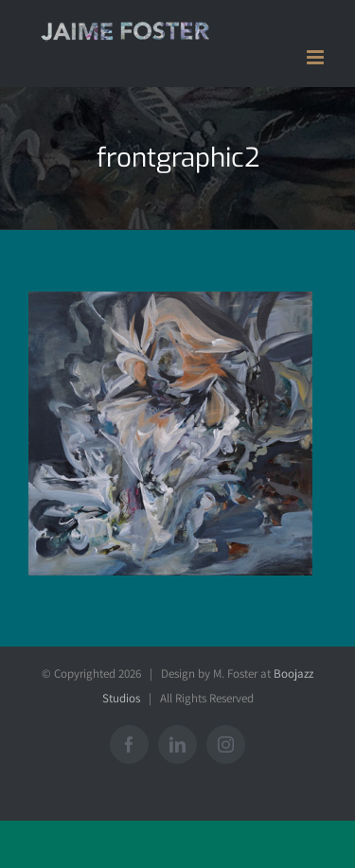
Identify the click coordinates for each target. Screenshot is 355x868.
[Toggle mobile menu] (317, 57)
